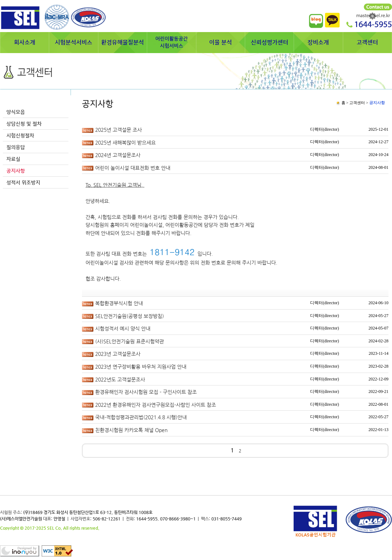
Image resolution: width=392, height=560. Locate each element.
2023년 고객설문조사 (118, 354)
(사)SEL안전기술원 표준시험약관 (130, 341)
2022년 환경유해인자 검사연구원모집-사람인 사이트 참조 (156, 405)
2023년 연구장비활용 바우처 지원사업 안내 (141, 367)
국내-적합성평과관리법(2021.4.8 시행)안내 (141, 417)
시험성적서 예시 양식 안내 (123, 328)
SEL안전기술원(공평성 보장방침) (130, 316)
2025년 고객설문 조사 (118, 130)
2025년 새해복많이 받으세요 (125, 142)
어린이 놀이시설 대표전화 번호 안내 (133, 168)
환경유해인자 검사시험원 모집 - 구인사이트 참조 (146, 392)
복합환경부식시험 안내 (119, 303)
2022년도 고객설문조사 (120, 379)
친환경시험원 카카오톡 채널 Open (131, 430)
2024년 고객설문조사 (118, 155)
